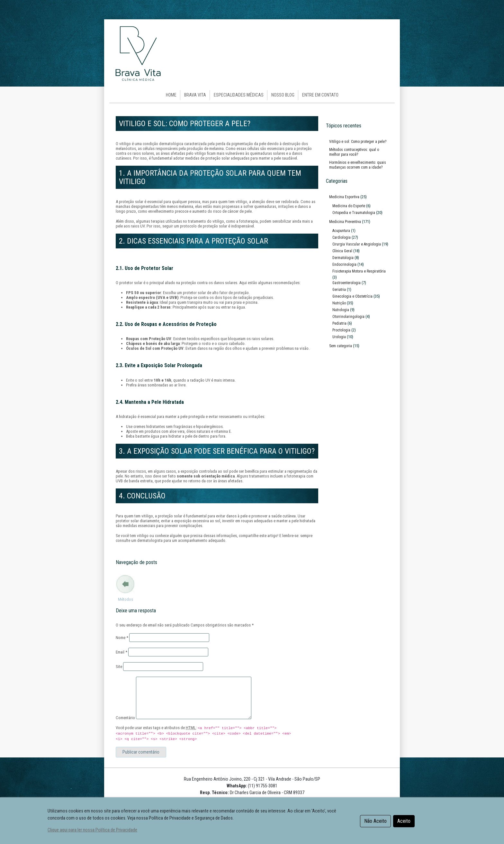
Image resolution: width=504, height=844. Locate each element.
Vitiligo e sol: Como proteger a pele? (358, 142)
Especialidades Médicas (239, 95)
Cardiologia (342, 237)
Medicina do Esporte (349, 206)
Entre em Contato (320, 95)
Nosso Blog (283, 95)
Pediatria (339, 323)
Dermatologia (343, 258)
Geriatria (339, 290)
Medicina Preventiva (345, 222)
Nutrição (339, 303)
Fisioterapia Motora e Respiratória (359, 271)
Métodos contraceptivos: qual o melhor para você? (125, 609)
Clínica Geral (342, 251)
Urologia (339, 337)
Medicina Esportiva (344, 197)
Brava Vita (195, 95)
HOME (171, 95)
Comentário (125, 718)
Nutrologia (341, 310)
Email (122, 652)
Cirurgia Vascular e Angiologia (357, 244)
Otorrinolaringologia (348, 317)
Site (119, 667)
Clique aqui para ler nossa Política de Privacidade (92, 830)
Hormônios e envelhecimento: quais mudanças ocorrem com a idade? (358, 165)
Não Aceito (375, 821)
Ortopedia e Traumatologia (354, 213)
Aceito (404, 821)
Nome (122, 638)
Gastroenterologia (346, 283)
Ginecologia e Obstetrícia (352, 296)
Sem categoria (341, 346)
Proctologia (341, 330)
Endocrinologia (344, 264)
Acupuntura (341, 231)
